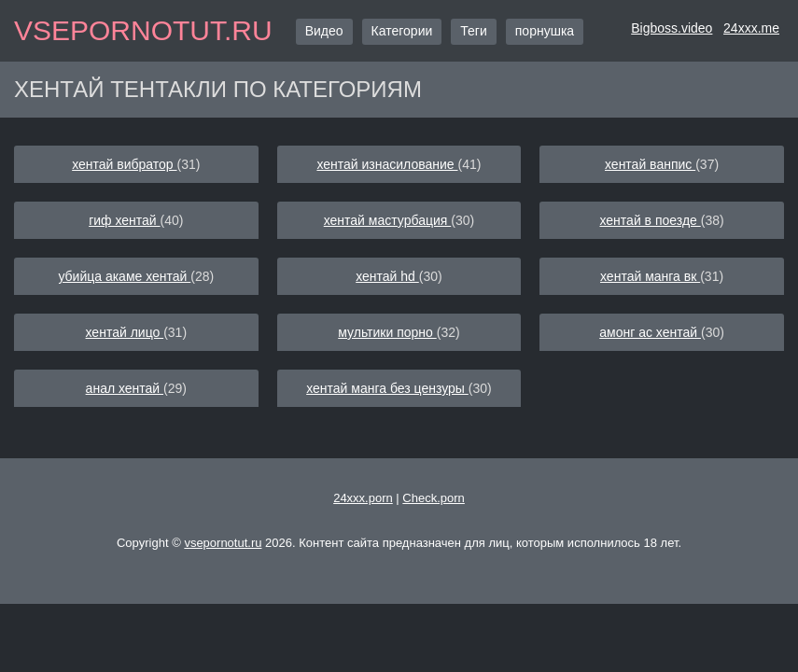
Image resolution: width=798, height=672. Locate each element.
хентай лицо (125, 332)
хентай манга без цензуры (387, 388)
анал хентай (125, 388)
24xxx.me (751, 28)
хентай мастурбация (388, 220)
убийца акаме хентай (124, 276)
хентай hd (387, 276)
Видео (324, 31)
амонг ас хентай (650, 332)
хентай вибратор (124, 164)
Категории (402, 31)
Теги (473, 31)
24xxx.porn (363, 498)
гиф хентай (124, 220)
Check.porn (433, 498)
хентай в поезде (650, 220)
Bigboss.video (672, 28)
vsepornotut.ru (143, 30)
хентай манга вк (650, 276)
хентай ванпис (650, 164)
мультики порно (387, 332)
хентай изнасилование (387, 164)
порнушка (545, 31)
